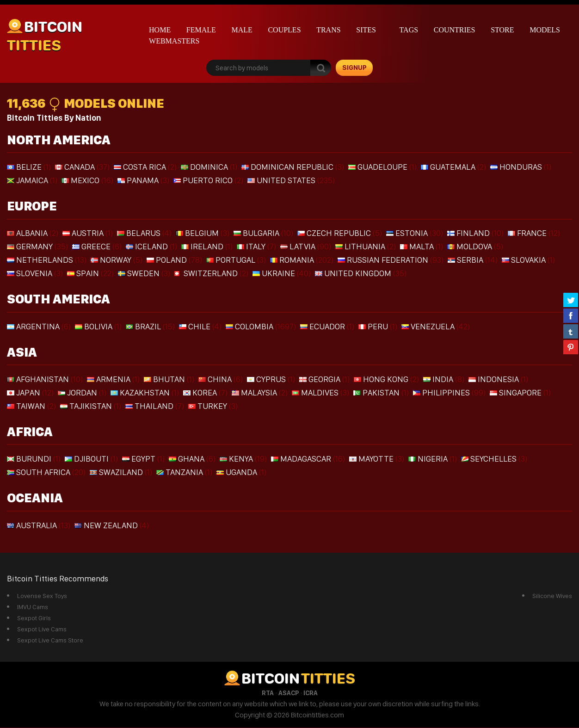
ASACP (289, 693)
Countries (455, 30)
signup (354, 68)
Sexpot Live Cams (42, 629)
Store (502, 30)
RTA (268, 693)
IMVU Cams (33, 607)
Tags (409, 30)
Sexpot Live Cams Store (50, 641)
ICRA (311, 693)
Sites (366, 30)
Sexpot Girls (34, 618)
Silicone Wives (552, 596)
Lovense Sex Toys (42, 596)
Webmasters (174, 41)
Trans (328, 30)
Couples (284, 30)
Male (242, 30)
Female (201, 30)
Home (160, 30)
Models (545, 30)
